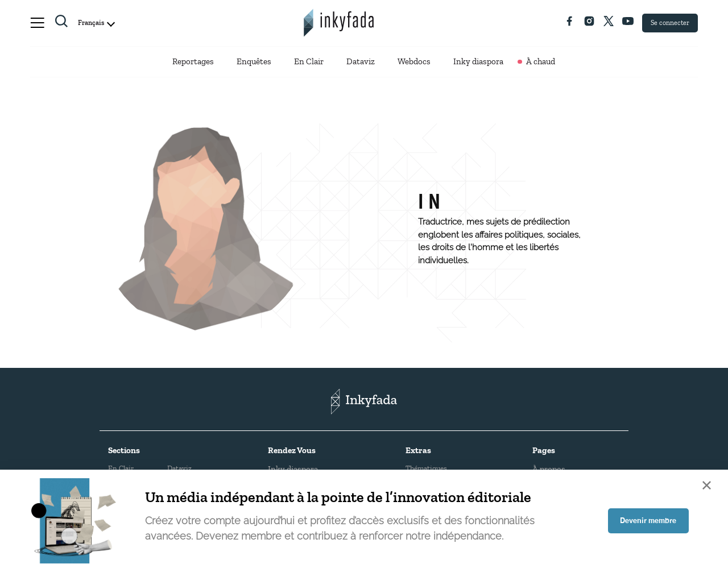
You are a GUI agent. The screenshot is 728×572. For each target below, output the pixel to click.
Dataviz (361, 63)
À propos (549, 466)
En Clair (309, 63)
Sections (124, 447)
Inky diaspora (478, 63)
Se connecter (670, 23)
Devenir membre (646, 521)
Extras (418, 447)
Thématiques (426, 465)
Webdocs (414, 63)
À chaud (541, 63)
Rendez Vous (292, 447)
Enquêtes (254, 63)
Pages (544, 447)
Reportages (193, 63)
